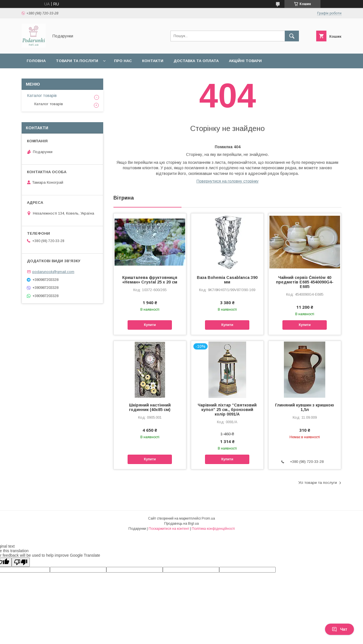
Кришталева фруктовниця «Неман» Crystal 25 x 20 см (150, 280)
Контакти (153, 61)
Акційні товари (245, 61)
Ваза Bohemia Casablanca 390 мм (227, 280)
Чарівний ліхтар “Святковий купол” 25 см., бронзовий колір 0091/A (227, 410)
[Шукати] (292, 36)
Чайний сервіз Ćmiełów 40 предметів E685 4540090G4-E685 (305, 282)
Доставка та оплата (196, 61)
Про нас (123, 61)
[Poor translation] (21, 562)
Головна (36, 61)
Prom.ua (208, 518)
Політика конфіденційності (213, 529)
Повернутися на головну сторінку (228, 181)
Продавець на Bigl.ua (181, 524)
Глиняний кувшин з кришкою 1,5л (305, 407)
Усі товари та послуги (318, 483)
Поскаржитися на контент (169, 529)
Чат (339, 629)
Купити (150, 325)
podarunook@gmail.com (53, 272)
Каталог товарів (42, 96)
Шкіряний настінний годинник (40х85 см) (150, 407)
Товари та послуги (77, 61)
